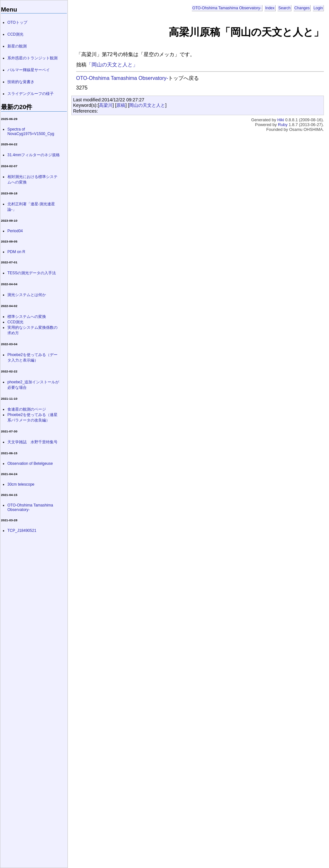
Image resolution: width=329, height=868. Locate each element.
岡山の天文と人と (147, 105)
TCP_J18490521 (22, 531)
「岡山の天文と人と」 (112, 65)
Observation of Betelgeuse (30, 464)
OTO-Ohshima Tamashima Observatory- (227, 8)
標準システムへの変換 (27, 317)
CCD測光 (15, 34)
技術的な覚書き (21, 82)
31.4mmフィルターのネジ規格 (34, 155)
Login (318, 8)
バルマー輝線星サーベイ (29, 70)
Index (270, 8)
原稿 (121, 105)
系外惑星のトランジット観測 (32, 58)
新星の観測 (17, 46)
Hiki (281, 120)
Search (284, 8)
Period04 (15, 231)
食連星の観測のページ (27, 409)
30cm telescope (21, 484)
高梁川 (106, 105)
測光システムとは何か (27, 295)
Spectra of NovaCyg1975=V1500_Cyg (31, 132)
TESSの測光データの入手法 (32, 273)
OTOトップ (17, 22)
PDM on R (16, 252)
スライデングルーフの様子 (31, 94)
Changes (302, 8)
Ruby (283, 125)
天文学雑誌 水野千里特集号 (32, 442)
